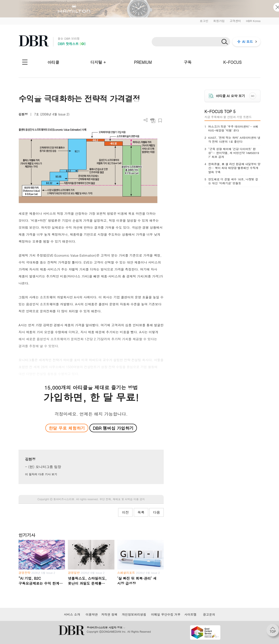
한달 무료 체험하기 (67, 428)
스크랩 (160, 121)
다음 (157, 512)
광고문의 (209, 614)
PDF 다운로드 (153, 121)
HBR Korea (253, 21)
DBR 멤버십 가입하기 (113, 428)
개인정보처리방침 (134, 614)
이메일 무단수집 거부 (166, 614)
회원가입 (219, 21)
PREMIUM (143, 62)
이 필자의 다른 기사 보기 (41, 474)
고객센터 (235, 21)
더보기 (146, 120)
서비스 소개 (72, 614)
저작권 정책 (109, 614)
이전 (125, 512)
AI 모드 (248, 42)
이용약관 (92, 614)
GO (253, 96)
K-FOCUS (232, 62)
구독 (188, 62)
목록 (141, 512)
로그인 (204, 21)
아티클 (53, 62)
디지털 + (98, 62)
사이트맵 (191, 614)
